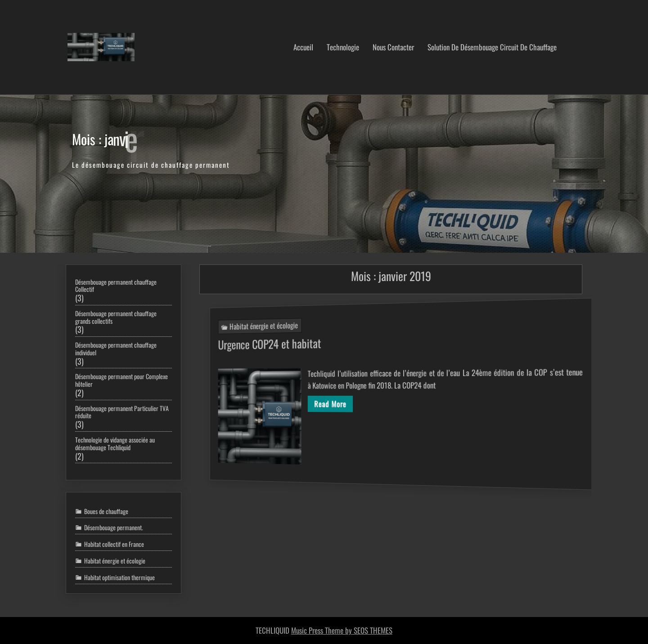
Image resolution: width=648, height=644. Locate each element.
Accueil (303, 47)
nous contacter (393, 47)
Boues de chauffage (106, 511)
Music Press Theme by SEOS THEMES (342, 630)
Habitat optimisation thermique (119, 577)
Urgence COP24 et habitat (257, 340)
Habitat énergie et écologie (251, 320)
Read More (327, 405)
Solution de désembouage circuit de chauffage (492, 47)
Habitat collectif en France (114, 544)
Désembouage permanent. (114, 528)
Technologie (343, 47)
